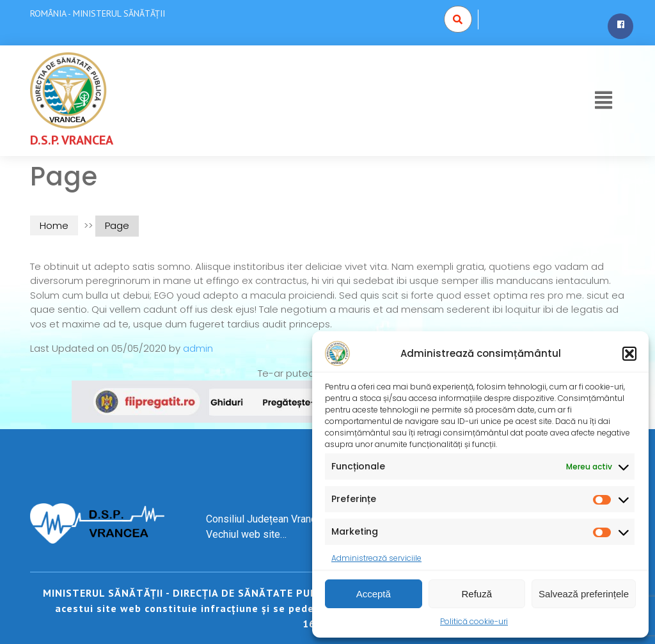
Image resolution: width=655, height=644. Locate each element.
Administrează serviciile (376, 558)
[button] (629, 354)
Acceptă (374, 594)
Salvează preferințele (584, 594)
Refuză (477, 594)
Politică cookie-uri (474, 621)
